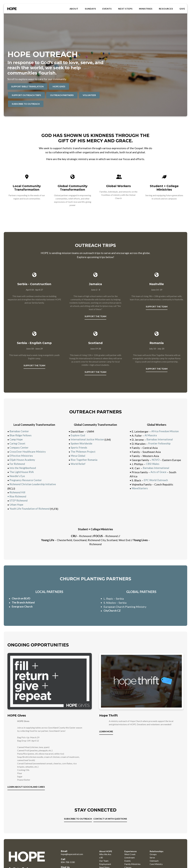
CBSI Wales (153, 464)
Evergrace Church (23, 611)
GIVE (182, 9)
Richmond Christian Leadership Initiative (34, 484)
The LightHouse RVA (22, 472)
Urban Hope (17, 505)
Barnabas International (160, 440)
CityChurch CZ (113, 615)
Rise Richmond (19, 497)
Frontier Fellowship (160, 444)
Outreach (154, 865)
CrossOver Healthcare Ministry (29, 452)
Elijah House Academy (23, 460)
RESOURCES (166, 9)
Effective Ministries (22, 456)
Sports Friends (80, 448)
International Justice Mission (88, 440)
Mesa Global (78, 456)
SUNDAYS (90, 9)
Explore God (78, 435)
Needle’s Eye (17, 476)
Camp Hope (17, 440)
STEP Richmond (19, 501)
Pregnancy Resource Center (26, 480)
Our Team (104, 865)
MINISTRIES (146, 9)
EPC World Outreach (157, 480)
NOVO (156, 460)
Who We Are (105, 858)
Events (107, 9)
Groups (153, 858)
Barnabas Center (20, 431)
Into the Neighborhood (24, 468)
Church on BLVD (22, 603)
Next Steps (125, 9)
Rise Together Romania (85, 460)
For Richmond (18, 464)
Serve (152, 862)
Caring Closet (18, 444)
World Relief (79, 464)
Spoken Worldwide (82, 444)
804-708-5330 (68, 866)
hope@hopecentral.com (72, 858)
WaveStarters (140, 488)
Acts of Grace (159, 472)
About (74, 9)
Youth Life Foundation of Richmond (31, 509)
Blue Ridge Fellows (21, 435)
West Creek (130, 858)
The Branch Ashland (24, 607)
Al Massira (151, 435)
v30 (101, 862)
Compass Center (19, 448)
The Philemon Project (84, 452)
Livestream (130, 862)
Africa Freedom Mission (166, 431)
